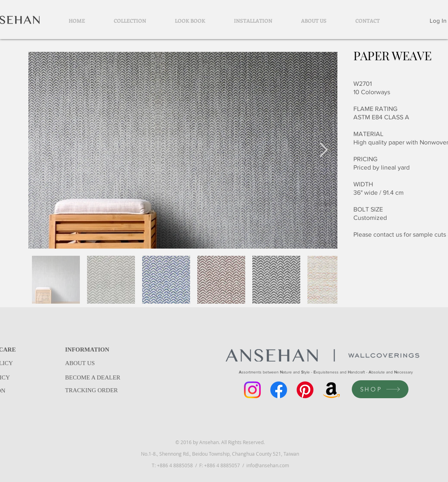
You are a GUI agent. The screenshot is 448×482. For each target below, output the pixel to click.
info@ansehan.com (268, 465)
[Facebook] (279, 390)
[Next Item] (324, 150)
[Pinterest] (305, 390)
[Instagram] (252, 390)
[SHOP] (380, 389)
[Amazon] (331, 390)
